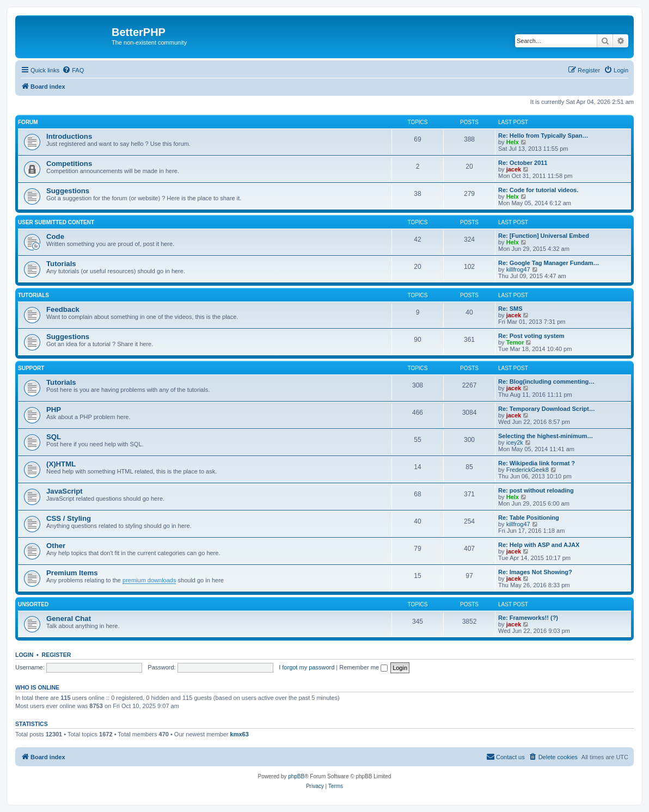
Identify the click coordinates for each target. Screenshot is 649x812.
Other (56, 546)
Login (24, 655)
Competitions (69, 164)
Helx (513, 142)
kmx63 (240, 734)
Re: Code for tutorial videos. (538, 190)
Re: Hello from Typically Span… (543, 136)
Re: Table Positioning (529, 518)
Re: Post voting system (531, 336)
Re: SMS (510, 309)
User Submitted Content (56, 222)
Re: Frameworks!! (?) (528, 618)
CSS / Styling (69, 518)
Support (31, 368)
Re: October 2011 (523, 163)
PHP (54, 410)
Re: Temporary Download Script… (547, 409)
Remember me (363, 667)
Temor (515, 342)
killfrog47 (518, 269)
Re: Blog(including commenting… (546, 382)
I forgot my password (307, 667)
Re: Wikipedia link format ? (537, 463)
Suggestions (68, 191)
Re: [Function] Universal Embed (544, 236)
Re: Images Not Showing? (535, 572)
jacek (514, 169)
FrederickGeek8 (528, 470)
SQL (54, 437)
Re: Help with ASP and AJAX (539, 545)
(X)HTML (61, 464)
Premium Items (72, 573)
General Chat (69, 619)
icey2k (515, 442)
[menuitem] (73, 70)
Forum (28, 122)
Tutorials (61, 264)
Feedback (63, 309)
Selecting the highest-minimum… (546, 436)
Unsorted (33, 604)
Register (57, 655)
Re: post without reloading (536, 490)
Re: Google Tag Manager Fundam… (549, 263)
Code (55, 236)
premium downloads (149, 580)
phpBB (296, 776)
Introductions (69, 136)
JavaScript (65, 491)
